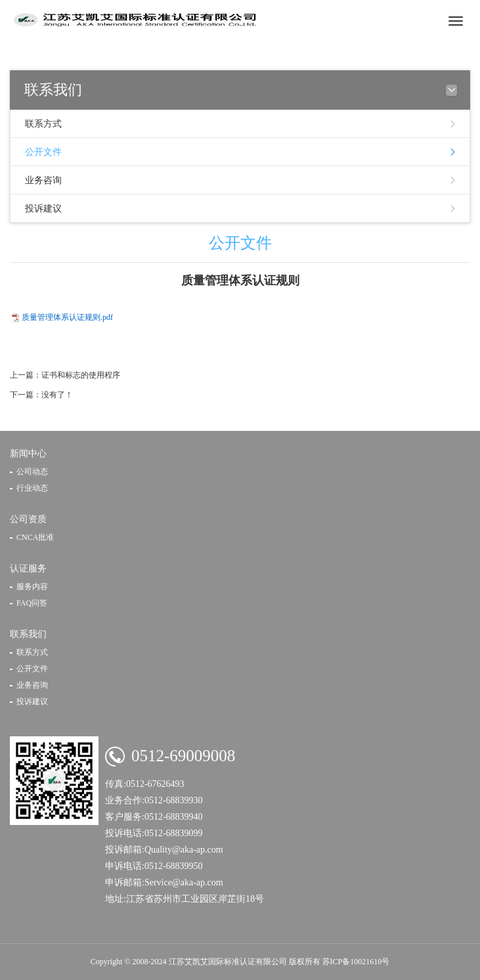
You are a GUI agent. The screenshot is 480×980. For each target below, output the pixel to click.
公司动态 (32, 472)
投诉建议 (43, 209)
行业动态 (32, 488)
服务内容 (32, 587)
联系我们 (28, 634)
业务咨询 (43, 180)
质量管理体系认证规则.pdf (67, 317)
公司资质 (28, 519)
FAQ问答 (32, 603)
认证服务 (28, 568)
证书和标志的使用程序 (81, 375)
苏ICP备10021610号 (356, 962)
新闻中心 (28, 454)
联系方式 (43, 124)
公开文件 (43, 152)
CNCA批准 (35, 537)
